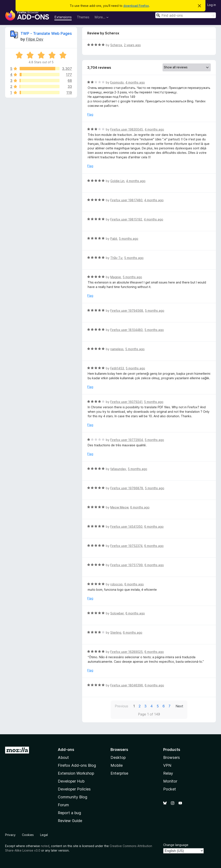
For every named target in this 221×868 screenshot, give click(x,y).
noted (45, 846)
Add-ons (66, 750)
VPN (167, 765)
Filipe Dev (35, 39)
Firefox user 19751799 (126, 565)
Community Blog (73, 797)
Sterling (116, 632)
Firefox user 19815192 (126, 219)
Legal (44, 835)
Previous (121, 706)
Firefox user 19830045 (127, 129)
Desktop (118, 757)
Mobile (117, 765)
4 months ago (135, 82)
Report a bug (69, 813)
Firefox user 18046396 (127, 685)
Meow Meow (119, 507)
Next (179, 706)
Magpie (116, 277)
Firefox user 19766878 (127, 488)
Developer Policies (74, 789)
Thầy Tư (116, 258)
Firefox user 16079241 (126, 402)
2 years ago (132, 45)
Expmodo (117, 82)
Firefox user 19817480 (126, 200)
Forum (63, 805)
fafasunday (118, 469)
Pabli (114, 239)
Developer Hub (71, 781)
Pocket (170, 789)
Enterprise (119, 773)
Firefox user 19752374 (126, 546)
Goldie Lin (117, 181)
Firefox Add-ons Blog (77, 765)
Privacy (10, 835)
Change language (176, 845)
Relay (168, 773)
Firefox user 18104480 (126, 330)
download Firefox (136, 6)
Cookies (28, 835)
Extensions (63, 17)
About (63, 757)
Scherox (116, 45)
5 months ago (129, 239)
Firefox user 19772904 (127, 440)
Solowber (117, 613)
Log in (212, 5)
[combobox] (186, 15)
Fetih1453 (117, 368)
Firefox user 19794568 (127, 311)
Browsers (172, 757)
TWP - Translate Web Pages (46, 33)
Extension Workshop (76, 773)
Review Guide (70, 821)
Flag (90, 114)
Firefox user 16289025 (126, 652)
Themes (83, 17)
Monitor (170, 781)
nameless (117, 349)
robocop (116, 584)
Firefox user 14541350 (126, 527)
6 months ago (140, 507)
